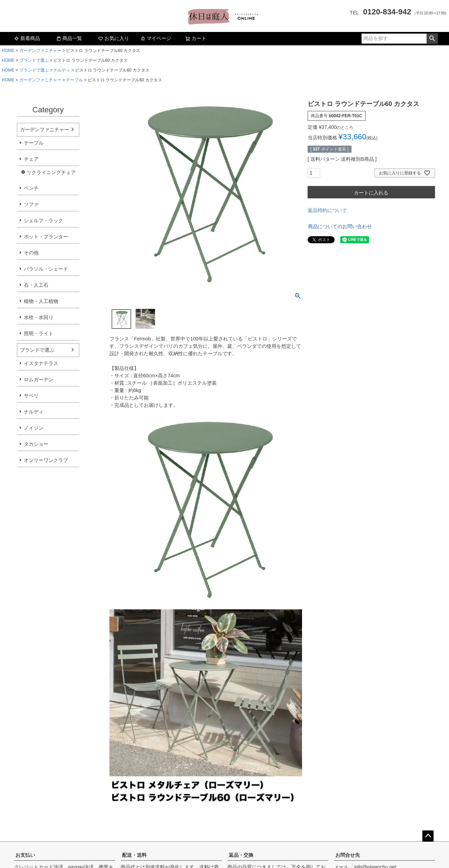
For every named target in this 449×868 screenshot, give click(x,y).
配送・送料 (134, 855)
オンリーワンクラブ (46, 460)
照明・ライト (39, 333)
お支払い (25, 855)
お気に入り (114, 38)
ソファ (31, 204)
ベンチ (31, 188)
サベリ (31, 396)
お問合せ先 (348, 855)
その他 (31, 253)
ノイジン (34, 428)
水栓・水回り (39, 317)
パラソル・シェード (46, 269)
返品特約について (327, 210)
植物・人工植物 (41, 301)
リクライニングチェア (51, 172)
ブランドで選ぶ (34, 60)
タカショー (36, 444)
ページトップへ (428, 836)
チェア (31, 159)
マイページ (156, 38)
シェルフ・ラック (43, 220)
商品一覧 (69, 38)
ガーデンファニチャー (40, 51)
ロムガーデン (39, 379)
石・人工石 (36, 285)
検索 (432, 39)
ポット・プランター (46, 237)
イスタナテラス (41, 363)
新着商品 (27, 38)
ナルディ (62, 70)
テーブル (74, 80)
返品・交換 (241, 855)
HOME (8, 51)
